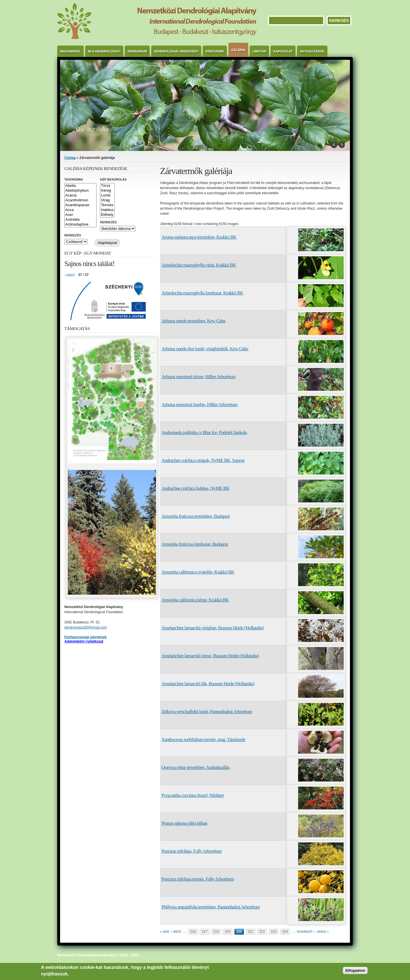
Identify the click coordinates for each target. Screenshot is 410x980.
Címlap (70, 158)
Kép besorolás (113, 179)
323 (274, 932)
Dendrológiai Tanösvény (176, 51)
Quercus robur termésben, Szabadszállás (196, 767)
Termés (107, 205)
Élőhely (107, 215)
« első (165, 932)
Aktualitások (312, 51)
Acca (80, 210)
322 (262, 932)
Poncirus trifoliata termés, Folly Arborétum (198, 879)
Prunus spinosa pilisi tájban (184, 823)
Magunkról (70, 51)
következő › (306, 932)
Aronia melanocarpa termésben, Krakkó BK (199, 237)
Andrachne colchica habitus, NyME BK (195, 488)
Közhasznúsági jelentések (86, 637)
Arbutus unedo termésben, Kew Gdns (193, 321)
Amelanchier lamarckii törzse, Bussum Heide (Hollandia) (210, 656)
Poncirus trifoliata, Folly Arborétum (191, 851)
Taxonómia (74, 179)
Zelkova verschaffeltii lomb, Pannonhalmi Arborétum (207, 712)
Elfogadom (355, 970)
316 (193, 932)
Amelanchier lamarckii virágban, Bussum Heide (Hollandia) (213, 628)
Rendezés (108, 222)
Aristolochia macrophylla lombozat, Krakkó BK (202, 293)
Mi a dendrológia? (104, 51)
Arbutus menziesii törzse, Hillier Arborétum (198, 377)
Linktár (259, 51)
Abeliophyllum (80, 191)
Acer (80, 215)
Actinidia (80, 220)
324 (285, 932)
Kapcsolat (283, 51)
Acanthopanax (80, 205)
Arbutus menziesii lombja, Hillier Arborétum (199, 405)
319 (227, 932)
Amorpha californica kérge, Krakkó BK (195, 600)
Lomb (107, 196)
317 (204, 932)
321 (251, 932)
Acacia (80, 196)
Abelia (80, 186)
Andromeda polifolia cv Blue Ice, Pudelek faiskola (204, 432)
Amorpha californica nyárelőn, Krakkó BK (198, 572)
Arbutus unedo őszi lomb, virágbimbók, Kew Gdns (205, 349)
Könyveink (215, 51)
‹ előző (176, 932)
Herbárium (137, 51)
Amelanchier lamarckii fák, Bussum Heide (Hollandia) (208, 684)
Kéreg (107, 191)
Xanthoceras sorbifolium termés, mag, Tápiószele (203, 739)
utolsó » (323, 932)
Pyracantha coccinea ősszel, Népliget (193, 795)
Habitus (107, 210)
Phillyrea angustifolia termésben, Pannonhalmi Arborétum (211, 907)
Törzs (107, 186)
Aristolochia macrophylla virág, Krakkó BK (199, 265)
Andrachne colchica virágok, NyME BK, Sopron (203, 460)
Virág (107, 200)
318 (216, 932)
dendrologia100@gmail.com (86, 627)
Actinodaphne (80, 225)
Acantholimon (80, 200)
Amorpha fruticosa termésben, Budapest (195, 516)
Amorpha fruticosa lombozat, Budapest (195, 544)
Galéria (238, 50)
